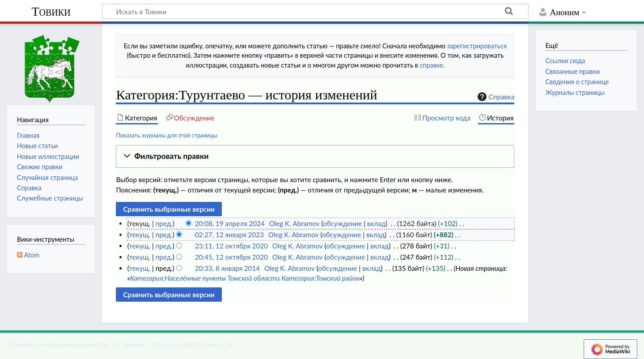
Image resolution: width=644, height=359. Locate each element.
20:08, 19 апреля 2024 (230, 223)
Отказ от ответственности (191, 344)
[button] (315, 156)
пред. (164, 223)
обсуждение (342, 223)
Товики (51, 11)
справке (431, 65)
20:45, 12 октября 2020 (231, 257)
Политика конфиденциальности (57, 344)
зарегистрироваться (477, 46)
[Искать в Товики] (315, 11)
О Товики (129, 344)
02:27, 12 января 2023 (229, 235)
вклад (376, 223)
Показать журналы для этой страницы (167, 135)
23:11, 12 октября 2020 (231, 246)
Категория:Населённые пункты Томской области (205, 278)
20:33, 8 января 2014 (227, 268)
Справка (495, 97)
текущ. (140, 235)
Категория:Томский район (320, 278)
